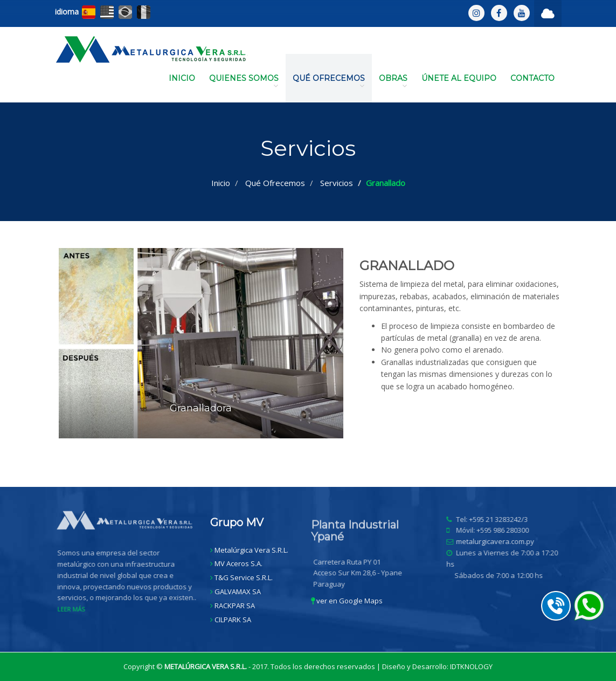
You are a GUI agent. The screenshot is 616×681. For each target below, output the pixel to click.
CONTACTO (532, 78)
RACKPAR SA (235, 606)
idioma (67, 12)
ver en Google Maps (347, 601)
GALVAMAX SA (238, 591)
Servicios (337, 183)
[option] (308, 351)
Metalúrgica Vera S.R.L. (251, 550)
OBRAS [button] (393, 81)
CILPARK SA (233, 620)
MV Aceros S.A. (238, 563)
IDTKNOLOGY (471, 666)
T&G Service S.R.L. (244, 577)
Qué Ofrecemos (275, 183)
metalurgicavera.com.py (498, 541)
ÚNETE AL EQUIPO (459, 78)
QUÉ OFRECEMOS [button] (329, 81)
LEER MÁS (74, 609)
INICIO (182, 78)
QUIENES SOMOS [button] (244, 81)
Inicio (221, 183)
